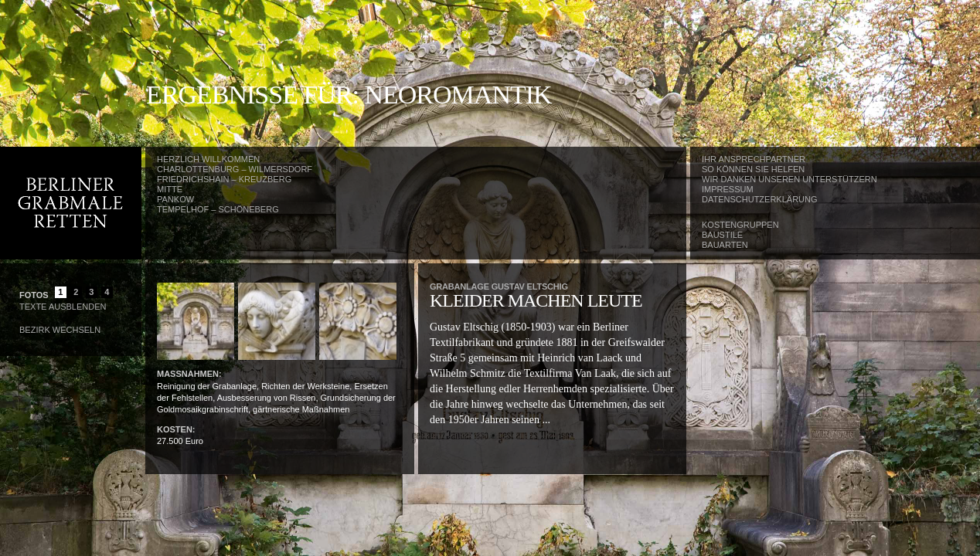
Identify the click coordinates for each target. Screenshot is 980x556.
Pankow (175, 199)
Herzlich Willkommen (208, 159)
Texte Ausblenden (63, 307)
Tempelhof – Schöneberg (218, 209)
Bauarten (725, 245)
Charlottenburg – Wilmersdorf (235, 169)
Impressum (728, 189)
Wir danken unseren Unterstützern (789, 179)
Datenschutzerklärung (760, 199)
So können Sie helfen (753, 169)
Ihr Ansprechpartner (754, 159)
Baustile (722, 235)
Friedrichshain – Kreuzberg (224, 179)
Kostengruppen (740, 225)
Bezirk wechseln (60, 330)
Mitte (170, 189)
